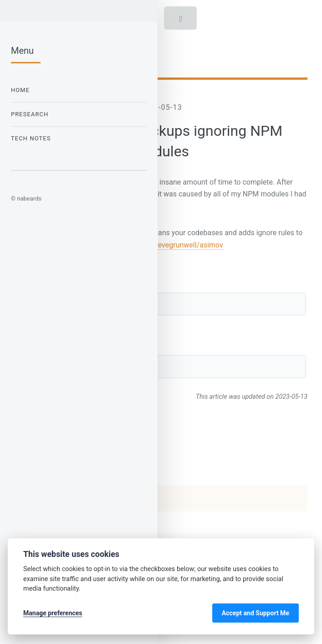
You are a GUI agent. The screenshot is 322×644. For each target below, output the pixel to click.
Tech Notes (31, 138)
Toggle (181, 21)
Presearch (30, 114)
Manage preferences (53, 613)
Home (20, 90)
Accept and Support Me (256, 613)
